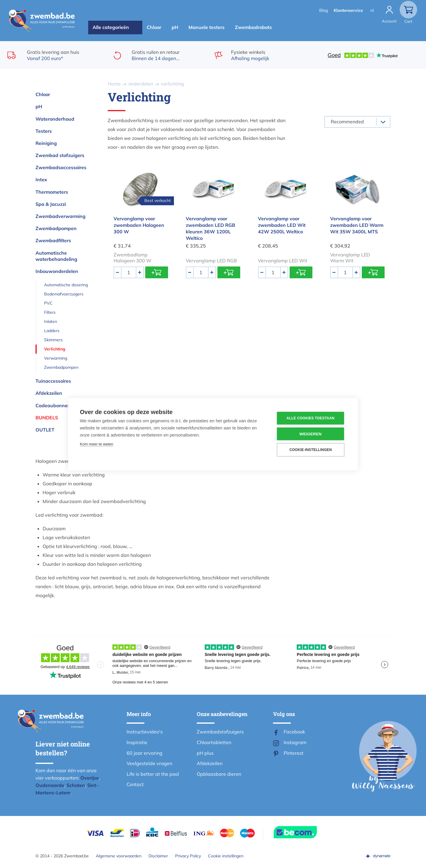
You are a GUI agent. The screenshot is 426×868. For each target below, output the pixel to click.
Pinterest (294, 753)
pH (175, 27)
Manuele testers (206, 27)
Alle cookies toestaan (310, 418)
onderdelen (141, 84)
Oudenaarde (50, 785)
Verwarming (56, 358)
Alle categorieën (111, 27)
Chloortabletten (214, 742)
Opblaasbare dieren (219, 774)
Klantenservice (348, 10)
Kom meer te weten (97, 444)
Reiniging (46, 143)
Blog (323, 10)
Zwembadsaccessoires (61, 167)
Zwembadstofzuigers (220, 732)
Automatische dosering (66, 285)
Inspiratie (137, 742)
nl (372, 10)
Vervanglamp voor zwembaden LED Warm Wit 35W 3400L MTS (357, 225)
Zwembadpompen (56, 228)
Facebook (294, 732)
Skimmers (53, 340)
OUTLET (45, 430)
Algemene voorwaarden (119, 856)
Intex (41, 180)
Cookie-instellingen (310, 450)
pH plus (205, 753)
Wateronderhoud (55, 119)
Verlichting (55, 349)
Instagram (295, 742)
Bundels (47, 418)
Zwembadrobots (253, 27)
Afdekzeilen (49, 393)
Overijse (90, 778)
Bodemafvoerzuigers (64, 294)
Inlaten (51, 321)
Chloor (154, 27)
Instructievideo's (145, 732)
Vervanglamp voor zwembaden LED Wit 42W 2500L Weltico (282, 225)
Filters (50, 312)
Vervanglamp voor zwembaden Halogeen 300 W (139, 225)
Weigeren (310, 434)
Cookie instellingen (226, 856)
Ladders (52, 331)
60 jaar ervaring (145, 753)
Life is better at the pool (153, 774)
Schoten (76, 785)
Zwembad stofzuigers (60, 155)
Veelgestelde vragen (149, 763)
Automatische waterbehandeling (56, 256)
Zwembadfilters (53, 240)
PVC (48, 303)
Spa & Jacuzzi (51, 204)
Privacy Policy (188, 856)
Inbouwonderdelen (57, 271)
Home (114, 84)
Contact (135, 784)
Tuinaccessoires (53, 381)
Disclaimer (158, 856)
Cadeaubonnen (53, 405)
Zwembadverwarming (60, 216)
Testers (44, 131)
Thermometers (52, 192)
